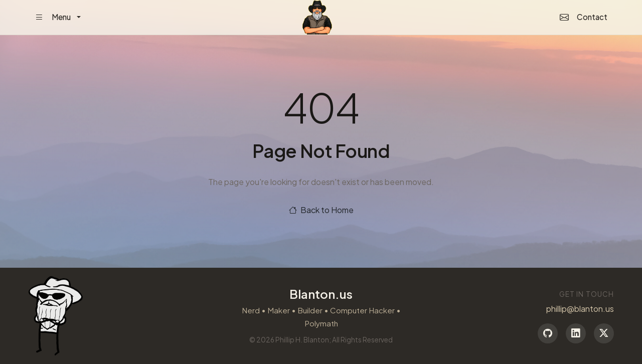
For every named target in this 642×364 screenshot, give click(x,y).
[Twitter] (604, 333)
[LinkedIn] (576, 333)
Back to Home (321, 210)
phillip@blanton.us (580, 309)
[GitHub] (548, 333)
